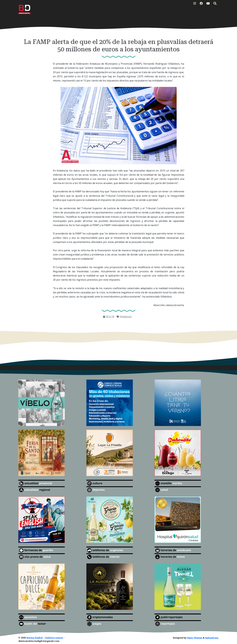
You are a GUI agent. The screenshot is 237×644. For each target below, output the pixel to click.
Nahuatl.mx (212, 638)
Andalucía (126, 317)
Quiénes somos (54, 638)
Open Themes (195, 638)
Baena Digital (35, 638)
